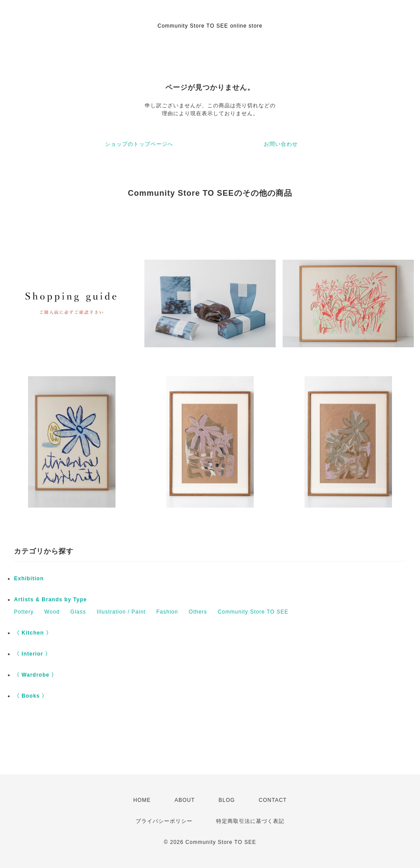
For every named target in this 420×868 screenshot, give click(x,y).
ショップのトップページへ (139, 144)
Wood (52, 612)
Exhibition (29, 579)
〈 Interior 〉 (32, 654)
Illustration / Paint (121, 612)
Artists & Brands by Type (50, 600)
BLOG (227, 800)
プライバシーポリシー (164, 821)
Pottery (24, 612)
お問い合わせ (281, 144)
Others (198, 612)
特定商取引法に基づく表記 (250, 821)
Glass (78, 612)
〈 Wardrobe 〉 (35, 675)
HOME (142, 800)
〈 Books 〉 (31, 696)
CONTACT (273, 800)
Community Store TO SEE (253, 612)
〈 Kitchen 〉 (33, 633)
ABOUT (185, 800)
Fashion (167, 612)
